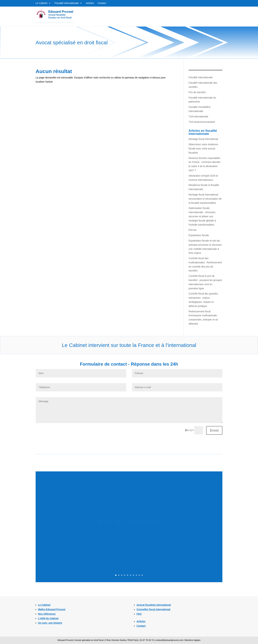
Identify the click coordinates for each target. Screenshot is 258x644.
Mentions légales (193, 640)
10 (142, 575)
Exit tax (193, 230)
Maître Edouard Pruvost (52, 609)
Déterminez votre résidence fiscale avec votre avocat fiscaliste (203, 149)
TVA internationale (198, 117)
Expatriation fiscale (199, 235)
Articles (90, 3)
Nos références (47, 614)
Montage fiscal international (203, 139)
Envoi (214, 430)
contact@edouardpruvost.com (169, 640)
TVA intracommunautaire (202, 122)
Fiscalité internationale (67, 3)
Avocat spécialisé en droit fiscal (89, 640)
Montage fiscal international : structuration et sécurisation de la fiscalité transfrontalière (205, 199)
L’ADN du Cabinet (48, 618)
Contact (102, 3)
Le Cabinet (42, 3)
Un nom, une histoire (50, 623)
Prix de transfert (197, 92)
